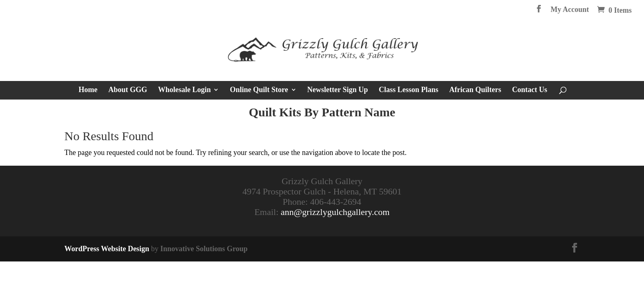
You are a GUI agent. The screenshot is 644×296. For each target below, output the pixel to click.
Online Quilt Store (259, 90)
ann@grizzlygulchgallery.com (335, 212)
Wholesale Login (185, 90)
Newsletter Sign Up (338, 90)
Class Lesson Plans (408, 90)
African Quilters (475, 90)
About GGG (128, 90)
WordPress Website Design (107, 249)
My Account (570, 10)
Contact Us (530, 90)
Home (88, 90)
